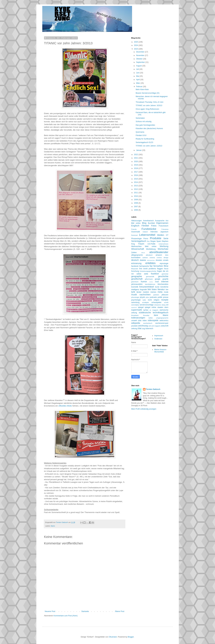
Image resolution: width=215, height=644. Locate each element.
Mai (138, 76)
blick (167, 255)
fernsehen (158, 266)
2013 (136, 186)
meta (160, 292)
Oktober (139, 59)
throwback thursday (140, 315)
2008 (136, 203)
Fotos (154, 226)
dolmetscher (151, 260)
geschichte (163, 276)
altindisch (149, 255)
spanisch (134, 307)
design (166, 258)
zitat (139, 328)
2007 (136, 207)
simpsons (158, 305)
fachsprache (144, 266)
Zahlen (134, 253)
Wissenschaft (138, 249)
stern (166, 307)
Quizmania (140, 132)
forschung (135, 271)
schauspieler (156, 302)
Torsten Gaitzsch (153, 389)
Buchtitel (151, 223)
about (143, 253)
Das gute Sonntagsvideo (145, 125)
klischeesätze (163, 284)
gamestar (165, 274)
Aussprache (160, 221)
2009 (136, 200)
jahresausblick (137, 284)
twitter (151, 318)
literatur (161, 289)
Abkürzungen (137, 221)
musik (134, 295)
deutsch (135, 260)
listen (154, 289)
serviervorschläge (147, 305)
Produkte (156, 238)
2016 (136, 175)
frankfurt (155, 274)
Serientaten (140, 118)
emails (166, 260)
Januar (139, 150)
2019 (136, 165)
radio (144, 300)
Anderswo (158, 339)
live (167, 290)
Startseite (85, 611)
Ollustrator (113, 637)
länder (139, 292)
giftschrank (149, 279)
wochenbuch (148, 323)
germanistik (150, 277)
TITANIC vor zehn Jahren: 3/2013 (149, 106)
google (158, 279)
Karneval (135, 235)
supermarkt (137, 310)
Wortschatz (163, 249)
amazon (159, 255)
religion (156, 300)
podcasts (153, 297)
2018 (136, 168)
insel (157, 282)
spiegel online (150, 307)
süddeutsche (145, 313)
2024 (136, 45)
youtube (135, 326)
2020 (136, 162)
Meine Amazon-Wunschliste (160, 351)
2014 (136, 182)
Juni (138, 73)
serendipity (135, 305)
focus (166, 269)
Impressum (159, 336)
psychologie (136, 300)
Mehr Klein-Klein (142, 90)
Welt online (151, 246)
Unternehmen (163, 244)
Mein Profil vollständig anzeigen (144, 409)
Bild (167, 221)
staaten (160, 307)
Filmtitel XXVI (141, 135)
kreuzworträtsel (147, 287)
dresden (159, 260)
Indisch (145, 232)
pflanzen (165, 295)
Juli (138, 69)
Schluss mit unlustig (143, 122)
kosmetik (135, 287)
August (139, 66)
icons (151, 282)
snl (167, 305)
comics (159, 258)
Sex (148, 241)
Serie (166, 238)
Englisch (135, 226)
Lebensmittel (147, 235)
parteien (156, 295)
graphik (165, 279)
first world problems (148, 269)
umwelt (134, 321)
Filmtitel (145, 226)
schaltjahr (145, 302)
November (140, 55)
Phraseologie (137, 239)
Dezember (140, 52)
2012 (136, 189)
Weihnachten (137, 246)
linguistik (143, 290)
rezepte (165, 300)
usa (140, 320)
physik (142, 297)
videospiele (153, 320)
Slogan (153, 241)
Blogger (131, 637)
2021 (136, 158)
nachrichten (145, 295)
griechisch (135, 282)
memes (153, 292)
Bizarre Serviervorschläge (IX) (147, 93)
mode (166, 292)
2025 (136, 42)
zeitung (134, 329)
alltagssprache (137, 255)
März (138, 83)
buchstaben (136, 258)
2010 (136, 196)
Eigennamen (162, 223)
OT (167, 235)
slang (164, 305)
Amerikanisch (148, 221)
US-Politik (151, 244)
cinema (152, 258)
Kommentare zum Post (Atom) (66, 616)
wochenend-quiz (162, 323)
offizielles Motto (65, 406)
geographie (137, 276)
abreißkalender (159, 252)
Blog (144, 223)
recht (150, 300)
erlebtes (150, 263)
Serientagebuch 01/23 (144, 142)
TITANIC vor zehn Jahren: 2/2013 (149, 146)
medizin (146, 292)
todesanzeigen (138, 318)
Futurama (165, 229)
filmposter (135, 269)
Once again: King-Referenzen (147, 109)
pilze (147, 297)
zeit (150, 326)
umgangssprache (162, 318)
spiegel (141, 307)
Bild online (136, 223)
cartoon (145, 258)
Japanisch (164, 232)
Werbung (164, 246)
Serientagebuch (139, 241)
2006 (136, 210)
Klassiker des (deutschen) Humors (149, 128)
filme (166, 266)
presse (166, 297)
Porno (146, 239)
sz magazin (154, 310)
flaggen (160, 269)
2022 (136, 155)
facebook (135, 266)
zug (143, 329)
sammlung (135, 302)
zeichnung (143, 326)
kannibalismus (150, 284)
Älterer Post (120, 611)
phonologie (135, 297)
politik (160, 297)
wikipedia (136, 323)
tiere (156, 315)
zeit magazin (156, 326)
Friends (134, 229)
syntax (146, 310)
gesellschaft (137, 279)
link (149, 289)
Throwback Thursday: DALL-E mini (149, 102)
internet (165, 282)
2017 (136, 172)
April (138, 80)
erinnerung (136, 263)
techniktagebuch (161, 313)
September (141, 62)
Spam (159, 241)
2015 (136, 179)
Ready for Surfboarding (145, 139)
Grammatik (136, 232)
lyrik (133, 292)
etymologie (164, 263)
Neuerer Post (50, 611)
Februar (139, 87)
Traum (141, 244)
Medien (161, 235)
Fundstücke (149, 229)
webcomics (164, 321)
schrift (166, 302)
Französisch (164, 226)
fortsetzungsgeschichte (148, 271)
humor (144, 282)
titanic (53, 526)
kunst (157, 287)
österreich (149, 329)
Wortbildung (151, 249)
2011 (136, 193)
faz (151, 266)
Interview (154, 232)
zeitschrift (165, 326)
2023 (136, 49)
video (145, 321)
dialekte (143, 260)
